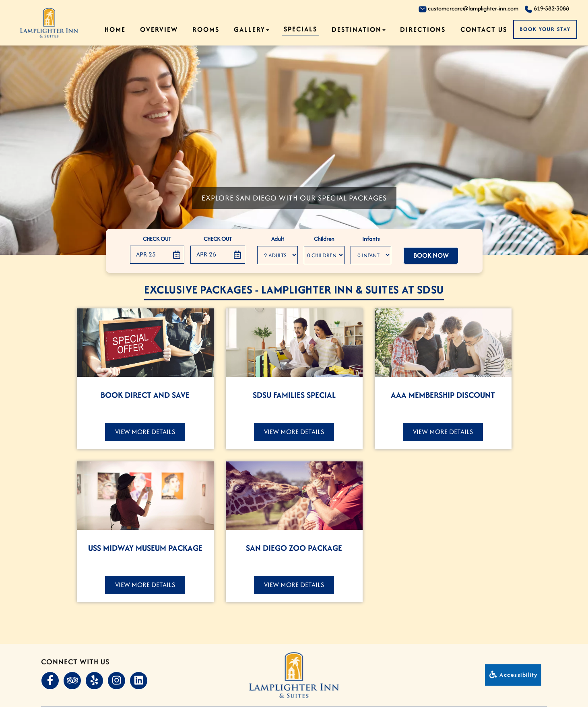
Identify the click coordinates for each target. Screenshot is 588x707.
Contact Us (484, 29)
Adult (278, 240)
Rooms (206, 29)
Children (324, 240)
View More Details (145, 432)
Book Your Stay (545, 29)
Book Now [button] (431, 256)
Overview (159, 29)
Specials (300, 29)
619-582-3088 (547, 9)
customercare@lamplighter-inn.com (468, 9)
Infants (371, 240)
